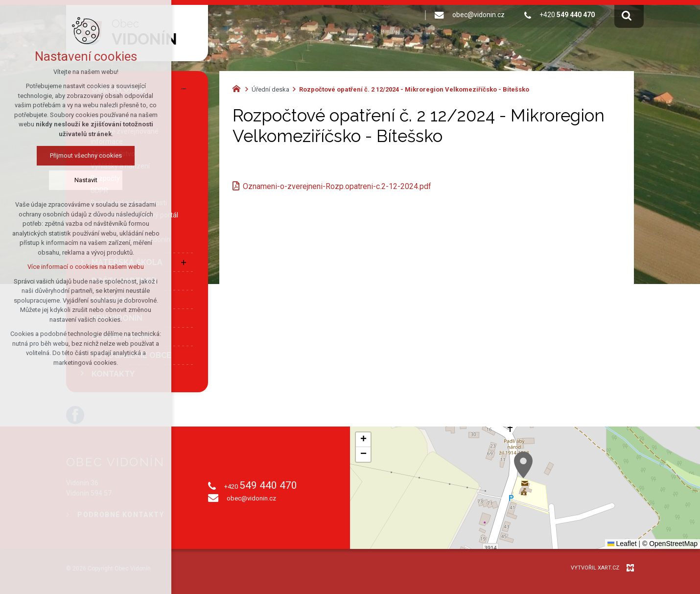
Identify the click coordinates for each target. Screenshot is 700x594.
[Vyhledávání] (627, 15)
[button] (523, 465)
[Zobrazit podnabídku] (184, 262)
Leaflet (622, 544)
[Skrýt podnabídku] (184, 89)
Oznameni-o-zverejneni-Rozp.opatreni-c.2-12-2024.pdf (337, 186)
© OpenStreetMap (670, 544)
